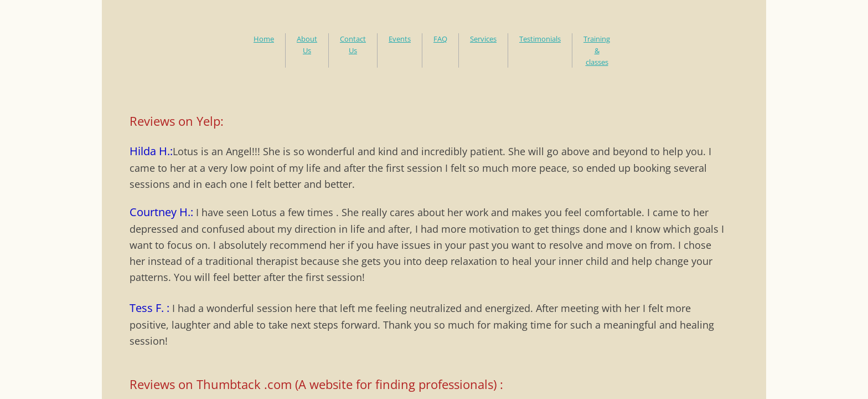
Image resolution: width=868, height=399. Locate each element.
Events (400, 39)
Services (483, 39)
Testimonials (540, 39)
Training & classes (597, 50)
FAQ (440, 39)
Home (264, 39)
